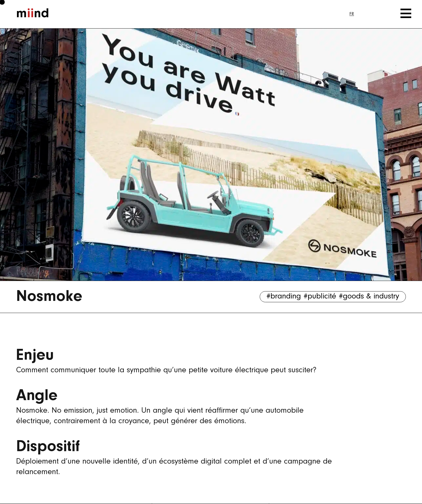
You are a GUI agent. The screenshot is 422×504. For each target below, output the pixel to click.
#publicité (320, 297)
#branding (284, 297)
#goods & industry (369, 297)
